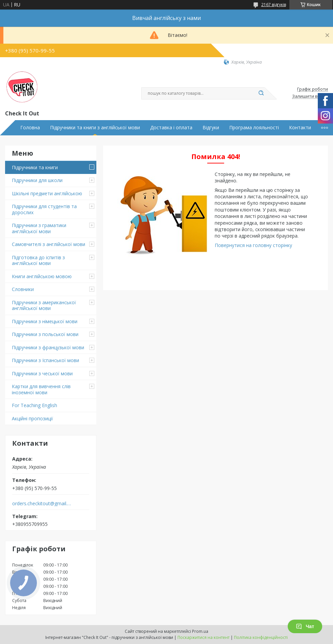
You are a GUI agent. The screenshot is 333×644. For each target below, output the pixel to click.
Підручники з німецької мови (45, 321)
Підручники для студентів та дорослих (44, 209)
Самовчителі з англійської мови (49, 244)
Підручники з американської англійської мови (44, 305)
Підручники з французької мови (48, 347)
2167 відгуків (274, 5)
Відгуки (211, 128)
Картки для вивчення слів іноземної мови (41, 389)
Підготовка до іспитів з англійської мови (38, 260)
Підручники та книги (35, 167)
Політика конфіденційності (261, 637)
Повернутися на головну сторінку (253, 245)
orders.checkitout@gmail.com (42, 504)
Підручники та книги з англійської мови (95, 128)
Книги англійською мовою (42, 276)
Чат (305, 626)
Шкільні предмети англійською (47, 193)
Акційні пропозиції (32, 418)
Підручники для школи (37, 180)
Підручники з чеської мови (42, 373)
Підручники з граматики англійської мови (39, 228)
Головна (30, 128)
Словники (23, 289)
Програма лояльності (254, 128)
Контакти (300, 128)
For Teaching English (34, 405)
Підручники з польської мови (45, 334)
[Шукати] (261, 93)
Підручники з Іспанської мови (45, 360)
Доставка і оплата (171, 128)
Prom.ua (200, 631)
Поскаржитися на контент (204, 637)
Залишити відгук (310, 96)
